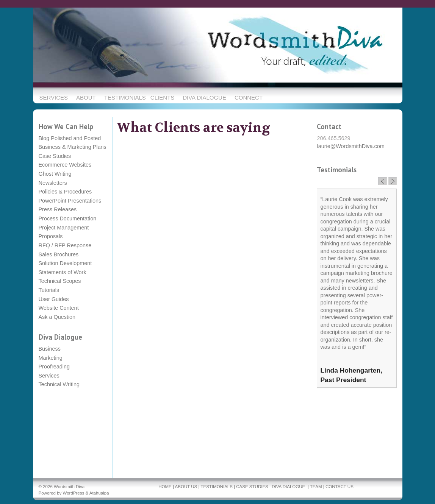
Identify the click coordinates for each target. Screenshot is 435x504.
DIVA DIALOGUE (288, 487)
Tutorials (49, 290)
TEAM (316, 487)
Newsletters (53, 183)
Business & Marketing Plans (73, 147)
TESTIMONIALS (216, 487)
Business (50, 349)
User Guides (54, 299)
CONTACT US (340, 487)
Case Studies (55, 156)
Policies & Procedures (65, 192)
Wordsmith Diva (69, 487)
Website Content (59, 308)
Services (49, 376)
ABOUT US (186, 487)
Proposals (51, 236)
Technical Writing (59, 384)
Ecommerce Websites (65, 165)
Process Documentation (68, 218)
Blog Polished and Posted (70, 138)
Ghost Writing (55, 174)
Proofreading (54, 367)
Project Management (64, 228)
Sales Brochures (59, 254)
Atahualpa (99, 493)
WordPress (74, 493)
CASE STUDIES (252, 487)
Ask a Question (57, 317)
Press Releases (58, 209)
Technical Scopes (60, 281)
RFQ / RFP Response (65, 245)
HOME (165, 487)
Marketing (51, 358)
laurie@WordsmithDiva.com (351, 146)
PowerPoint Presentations (70, 201)
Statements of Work (63, 272)
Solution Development (65, 263)
